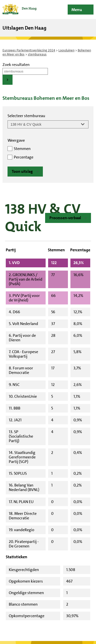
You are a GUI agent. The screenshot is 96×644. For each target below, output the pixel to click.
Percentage (24, 157)
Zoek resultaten (16, 65)
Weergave (16, 140)
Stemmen (22, 149)
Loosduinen (66, 50)
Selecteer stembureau (26, 116)
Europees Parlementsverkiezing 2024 (29, 50)
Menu (77, 10)
